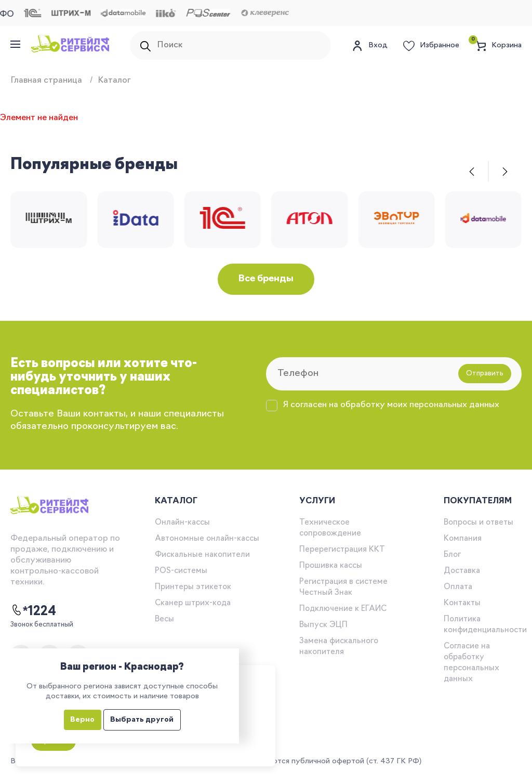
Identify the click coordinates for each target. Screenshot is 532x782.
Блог (452, 555)
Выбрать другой (142, 720)
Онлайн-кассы (182, 523)
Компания (463, 539)
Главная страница (46, 81)
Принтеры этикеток (193, 587)
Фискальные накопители (202, 555)
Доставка (462, 571)
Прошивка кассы (331, 566)
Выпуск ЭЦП (323, 625)
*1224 (33, 611)
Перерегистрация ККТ (342, 550)
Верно (82, 720)
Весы (164, 620)
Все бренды (266, 279)
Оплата (458, 587)
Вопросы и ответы (478, 523)
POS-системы (181, 571)
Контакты (462, 603)
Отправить (485, 374)
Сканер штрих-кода (193, 603)
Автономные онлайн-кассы (207, 539)
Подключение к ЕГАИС (343, 609)
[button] (472, 172)
